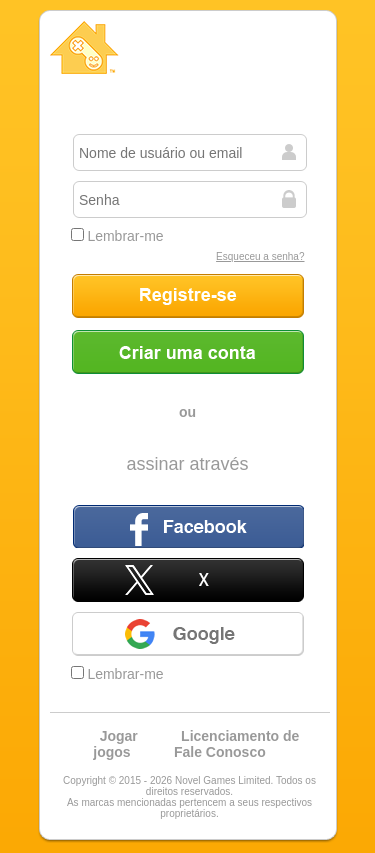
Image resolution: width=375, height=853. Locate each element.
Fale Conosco (220, 752)
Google (188, 634)
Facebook (188, 526)
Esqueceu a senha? (260, 256)
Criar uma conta (188, 352)
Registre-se (188, 296)
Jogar (119, 736)
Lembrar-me (117, 236)
